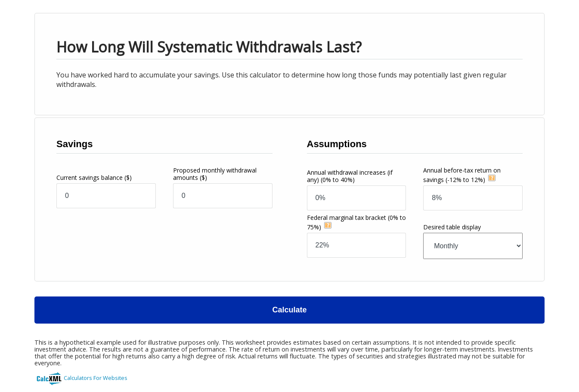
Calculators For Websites (96, 378)
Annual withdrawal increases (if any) (350, 176)
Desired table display (452, 227)
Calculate (289, 310)
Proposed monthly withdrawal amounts (215, 174)
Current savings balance (94, 177)
